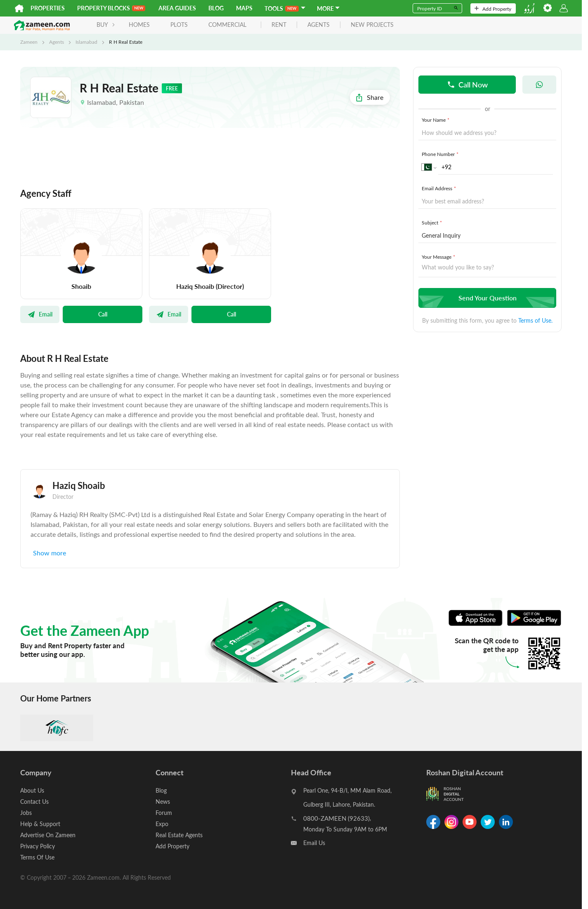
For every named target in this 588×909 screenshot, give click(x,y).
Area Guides (177, 8)
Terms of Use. (535, 320)
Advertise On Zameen (48, 835)
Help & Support (40, 824)
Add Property (493, 9)
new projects (372, 25)
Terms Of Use (37, 857)
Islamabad (86, 42)
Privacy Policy (38, 846)
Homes (139, 25)
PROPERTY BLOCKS (111, 8)
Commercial (227, 25)
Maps (244, 8)
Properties (48, 8)
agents (319, 25)
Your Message (439, 257)
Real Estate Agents (179, 835)
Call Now (467, 84)
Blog (216, 8)
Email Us (314, 843)
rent (279, 25)
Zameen (29, 42)
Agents (57, 42)
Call (103, 314)
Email (40, 314)
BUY (106, 25)
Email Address (440, 188)
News (163, 802)
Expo (162, 824)
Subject (433, 222)
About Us (32, 790)
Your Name (436, 120)
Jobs (26, 813)
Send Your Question (486, 298)
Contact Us (34, 802)
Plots (179, 25)
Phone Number (441, 154)
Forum (164, 813)
